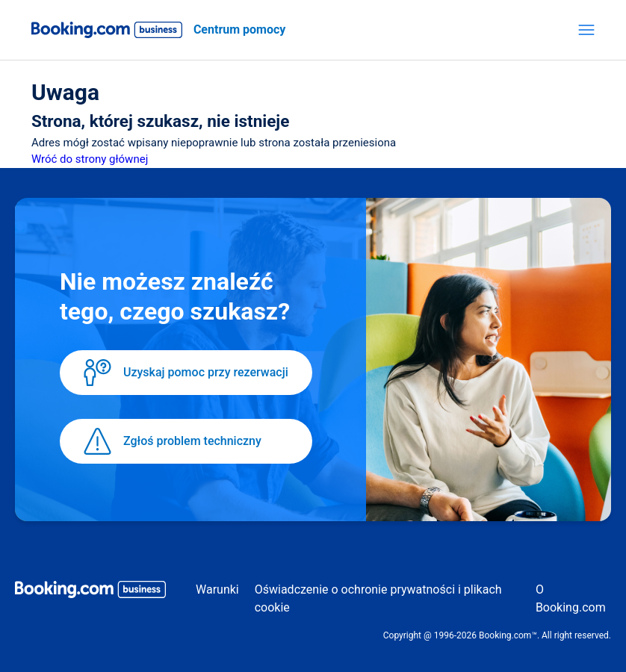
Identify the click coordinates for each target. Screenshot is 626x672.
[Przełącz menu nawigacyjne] (586, 30)
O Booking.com (571, 598)
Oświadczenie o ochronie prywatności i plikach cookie (378, 598)
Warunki (217, 589)
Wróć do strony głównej (90, 159)
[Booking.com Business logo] (90, 592)
